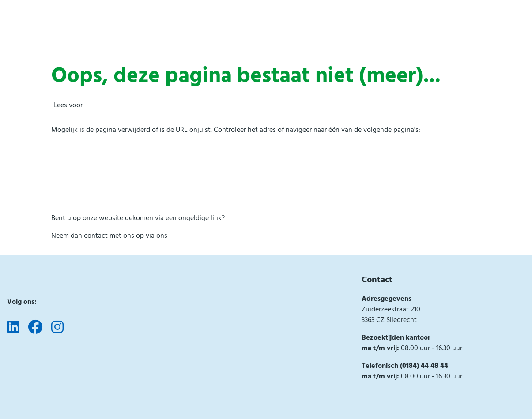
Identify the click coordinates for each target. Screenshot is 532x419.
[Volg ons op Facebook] (35, 328)
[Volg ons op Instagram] (57, 328)
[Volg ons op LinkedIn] (13, 328)
